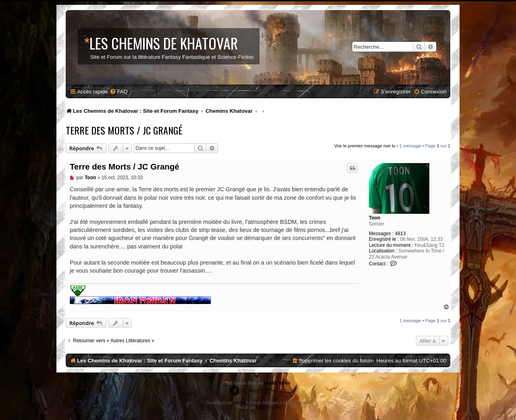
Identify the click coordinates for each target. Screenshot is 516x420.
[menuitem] (119, 92)
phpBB (239, 403)
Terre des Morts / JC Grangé (124, 130)
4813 (401, 234)
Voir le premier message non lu (365, 146)
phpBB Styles (277, 383)
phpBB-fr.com (268, 407)
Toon (375, 218)
